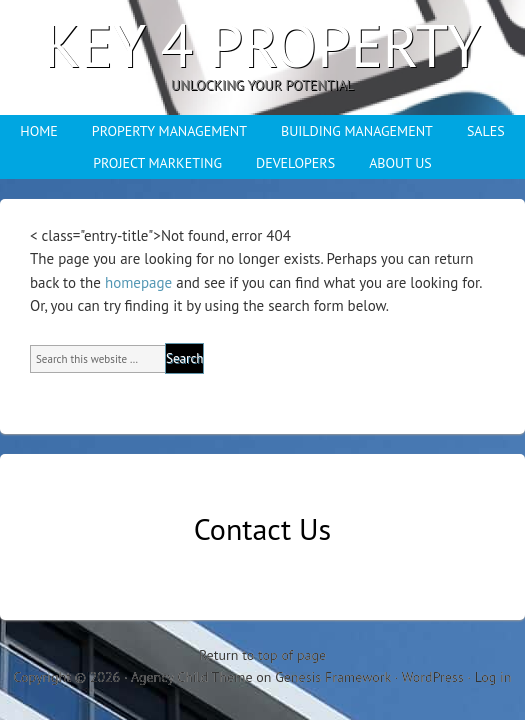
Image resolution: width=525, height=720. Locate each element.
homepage (138, 282)
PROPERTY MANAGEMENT (169, 131)
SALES (486, 131)
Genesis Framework (333, 677)
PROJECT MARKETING (157, 163)
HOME (39, 131)
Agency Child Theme (192, 677)
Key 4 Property (262, 45)
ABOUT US (400, 163)
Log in (493, 677)
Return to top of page (262, 655)
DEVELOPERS (295, 163)
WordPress (433, 677)
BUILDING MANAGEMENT (357, 131)
